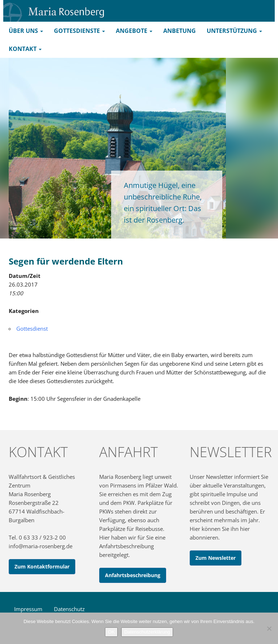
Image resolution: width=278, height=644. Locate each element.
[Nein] (269, 628)
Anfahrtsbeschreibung (133, 575)
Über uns (26, 31)
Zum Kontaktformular (42, 566)
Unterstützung (234, 31)
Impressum (28, 609)
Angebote (134, 31)
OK (111, 632)
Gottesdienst (32, 329)
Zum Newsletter (216, 558)
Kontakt (25, 49)
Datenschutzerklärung (147, 632)
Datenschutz (69, 609)
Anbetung (180, 31)
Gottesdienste (79, 31)
